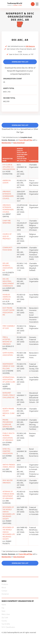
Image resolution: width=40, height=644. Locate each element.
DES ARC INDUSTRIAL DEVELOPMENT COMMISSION (8, 282)
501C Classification (8, 627)
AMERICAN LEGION (7, 182)
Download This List (20, 62)
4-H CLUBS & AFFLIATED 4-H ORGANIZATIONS (9, 167)
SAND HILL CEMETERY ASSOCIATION (8, 451)
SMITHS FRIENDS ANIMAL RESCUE (9, 466)
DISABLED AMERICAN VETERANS (7, 297)
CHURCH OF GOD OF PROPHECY (7, 236)
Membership (6, 143)
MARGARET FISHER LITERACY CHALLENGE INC (9, 395)
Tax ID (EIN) (6, 624)
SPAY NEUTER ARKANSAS (8, 481)
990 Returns (30, 46)
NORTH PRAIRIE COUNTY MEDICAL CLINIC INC (9, 412)
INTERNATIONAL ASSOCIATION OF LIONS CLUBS (9, 380)
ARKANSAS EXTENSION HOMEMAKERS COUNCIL (8, 195)
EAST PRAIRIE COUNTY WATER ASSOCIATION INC (8, 311)
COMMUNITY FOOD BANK (7, 249)
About (4, 587)
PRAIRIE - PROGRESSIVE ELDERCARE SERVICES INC (8, 423)
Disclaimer (5, 594)
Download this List (20, 563)
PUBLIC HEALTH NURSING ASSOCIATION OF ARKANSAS (8, 437)
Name (4, 605)
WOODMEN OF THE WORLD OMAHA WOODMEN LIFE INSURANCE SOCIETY (9, 513)
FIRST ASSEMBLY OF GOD (9, 327)
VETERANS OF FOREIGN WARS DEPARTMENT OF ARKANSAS (8, 495)
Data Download (19, 143)
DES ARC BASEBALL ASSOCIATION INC (8, 267)
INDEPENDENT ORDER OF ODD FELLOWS (8, 366)
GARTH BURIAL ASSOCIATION (8, 354)
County (4, 621)
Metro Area (6, 614)
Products (5, 584)
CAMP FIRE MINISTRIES (7, 222)
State (3, 611)
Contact (4, 591)
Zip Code (5, 617)
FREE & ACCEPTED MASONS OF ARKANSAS (7, 341)
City (3, 608)
